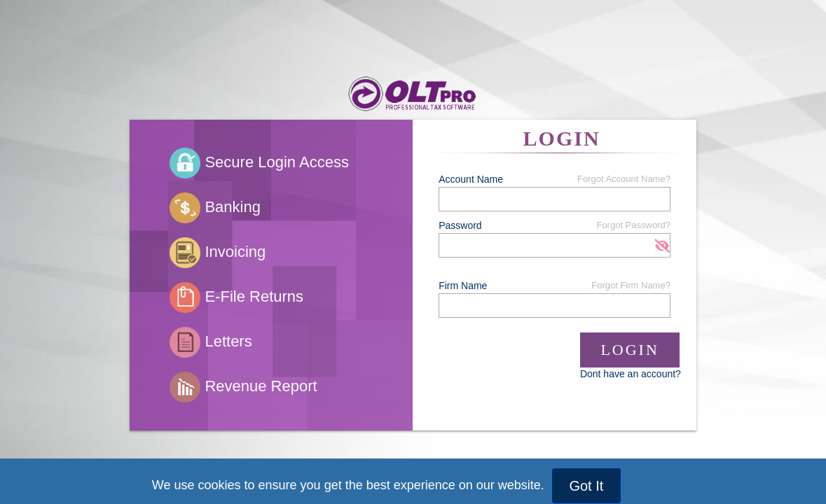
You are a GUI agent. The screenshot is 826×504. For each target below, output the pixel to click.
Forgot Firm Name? (631, 285)
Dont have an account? (631, 374)
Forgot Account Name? (624, 179)
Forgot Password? (633, 225)
